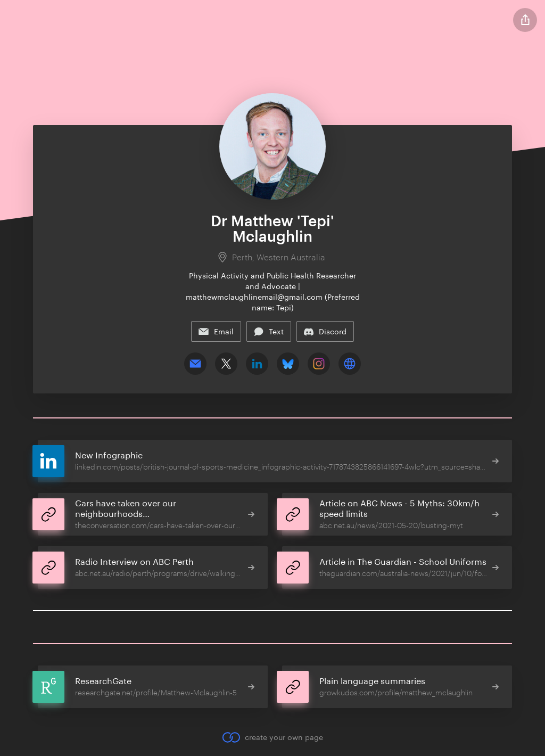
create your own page (272, 737)
